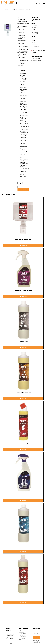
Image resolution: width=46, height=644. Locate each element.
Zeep (27, 10)
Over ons (22, 632)
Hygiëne (12, 10)
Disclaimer (22, 638)
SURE (33, 42)
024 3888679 (36, 58)
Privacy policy (23, 640)
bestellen (23, 246)
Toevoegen (23, 190)
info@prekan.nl (36, 60)
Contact (21, 630)
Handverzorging (20, 10)
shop (7, 10)
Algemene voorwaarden (23, 636)
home (2, 10)
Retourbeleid (23, 633)
